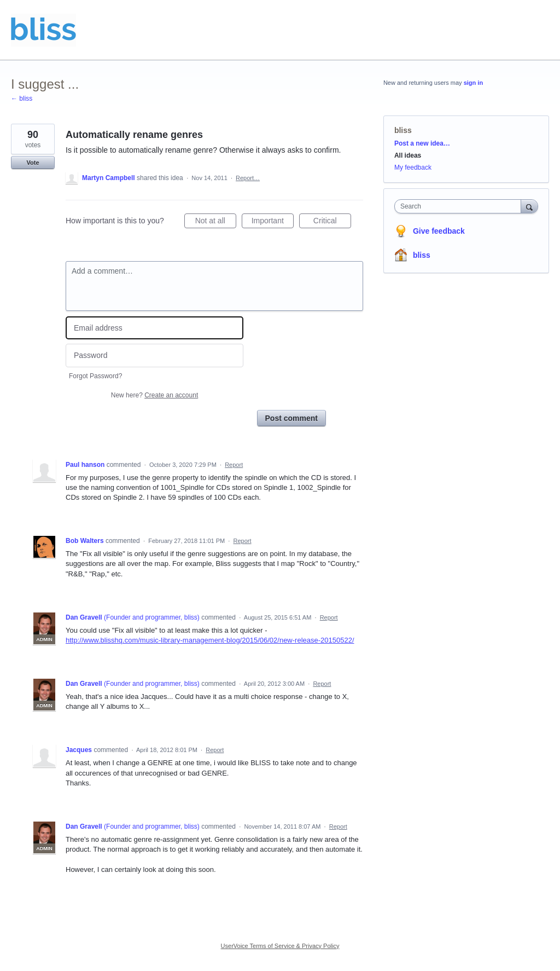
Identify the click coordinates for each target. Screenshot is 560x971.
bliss (403, 130)
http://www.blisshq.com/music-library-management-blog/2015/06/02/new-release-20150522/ (210, 640)
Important (273, 222)
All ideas (408, 155)
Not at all (216, 222)
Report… (248, 178)
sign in (473, 83)
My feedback (413, 167)
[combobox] (460, 206)
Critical (332, 222)
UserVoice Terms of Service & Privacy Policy (280, 946)
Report (234, 465)
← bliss (22, 99)
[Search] (529, 206)
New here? (154, 395)
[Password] (154, 356)
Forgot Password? (95, 376)
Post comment (291, 418)
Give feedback (439, 231)
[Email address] (154, 328)
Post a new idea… (422, 143)
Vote (33, 163)
